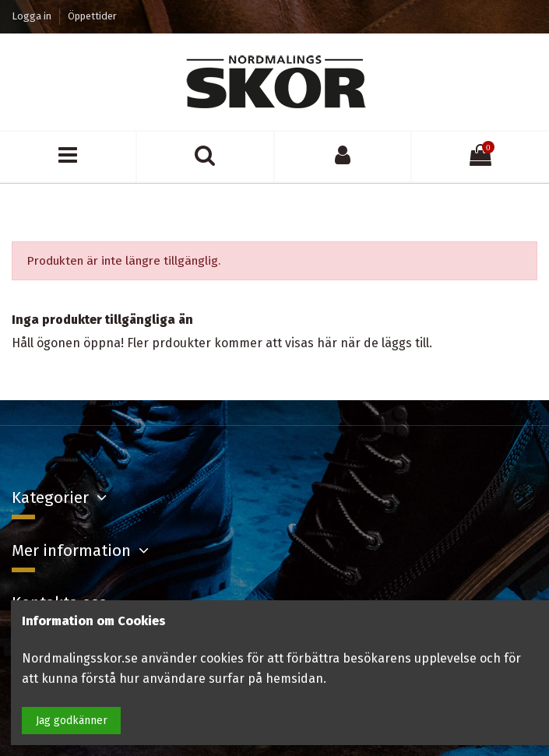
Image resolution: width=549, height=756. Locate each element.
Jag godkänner (72, 721)
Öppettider (92, 16)
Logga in (33, 16)
